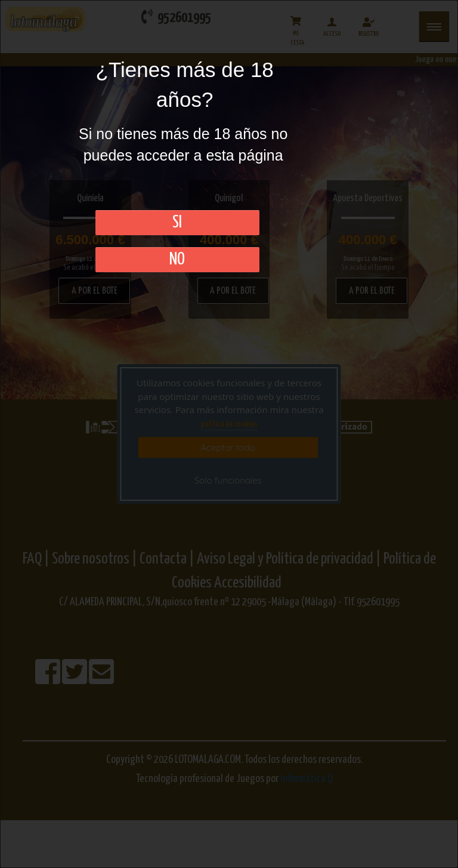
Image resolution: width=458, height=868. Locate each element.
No (177, 260)
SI (177, 223)
